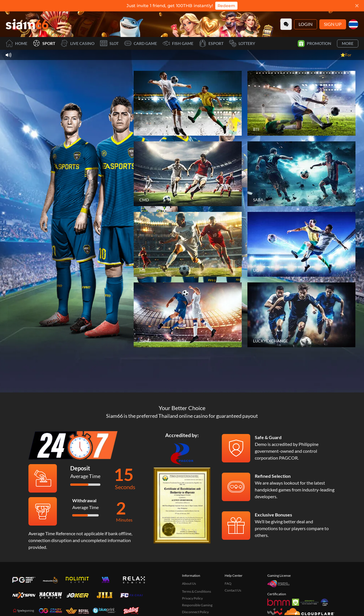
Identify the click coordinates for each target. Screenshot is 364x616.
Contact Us (233, 590)
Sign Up (333, 24)
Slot (109, 43)
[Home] (27, 24)
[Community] (286, 24)
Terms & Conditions (197, 591)
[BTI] (301, 103)
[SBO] (188, 103)
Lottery (242, 43)
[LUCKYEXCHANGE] (301, 315)
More (348, 43)
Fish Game (178, 43)
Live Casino (78, 43)
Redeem (226, 6)
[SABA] (301, 174)
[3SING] (188, 315)
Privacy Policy (192, 598)
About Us (189, 583)
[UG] (301, 244)
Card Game (141, 43)
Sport (44, 43)
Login (306, 24)
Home (16, 43)
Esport (211, 43)
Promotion (315, 44)
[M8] (188, 244)
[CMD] (188, 174)
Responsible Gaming (197, 605)
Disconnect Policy (195, 612)
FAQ (228, 583)
